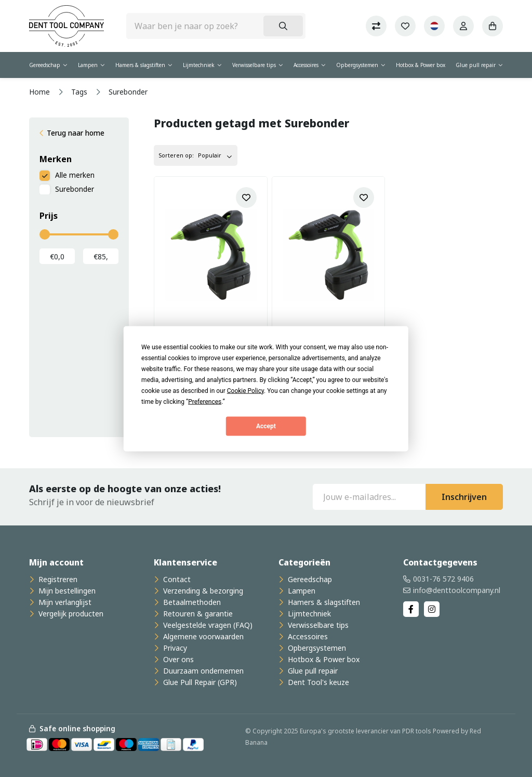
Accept (266, 426)
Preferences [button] (205, 401)
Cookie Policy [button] (245, 390)
